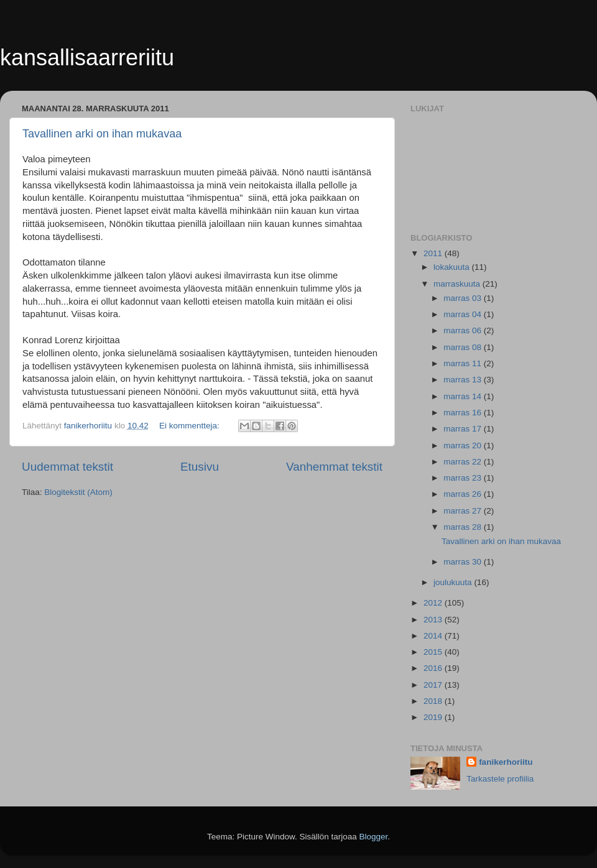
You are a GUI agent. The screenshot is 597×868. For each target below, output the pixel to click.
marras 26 (464, 494)
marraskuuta (458, 284)
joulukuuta (454, 582)
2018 (434, 701)
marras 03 (464, 298)
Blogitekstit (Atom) (78, 492)
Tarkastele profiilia (500, 779)
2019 (434, 717)
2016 (434, 668)
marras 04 (464, 314)
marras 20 (464, 446)
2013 (434, 620)
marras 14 (464, 396)
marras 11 (464, 363)
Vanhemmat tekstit (334, 467)
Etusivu (200, 467)
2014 (434, 636)
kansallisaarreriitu (87, 58)
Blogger (374, 837)
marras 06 (464, 330)
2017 (434, 685)
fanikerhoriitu (506, 762)
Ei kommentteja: (191, 426)
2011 (434, 253)
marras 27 (464, 511)
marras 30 (464, 562)
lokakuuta (453, 267)
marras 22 (464, 462)
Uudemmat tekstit (67, 467)
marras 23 (464, 478)
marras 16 (464, 413)
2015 (434, 652)
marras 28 (464, 527)
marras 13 (464, 380)
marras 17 (464, 429)
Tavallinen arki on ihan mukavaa (102, 134)
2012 (434, 603)
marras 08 (464, 347)
